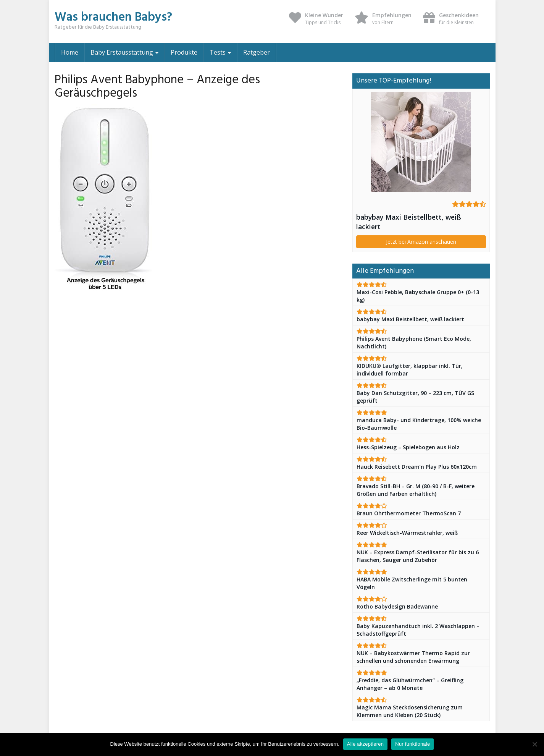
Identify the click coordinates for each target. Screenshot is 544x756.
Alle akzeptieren (366, 744)
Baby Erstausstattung (124, 52)
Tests (220, 52)
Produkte (184, 52)
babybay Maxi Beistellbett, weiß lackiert (409, 222)
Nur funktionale (412, 744)
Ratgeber (257, 52)
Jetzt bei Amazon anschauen (421, 242)
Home (70, 52)
